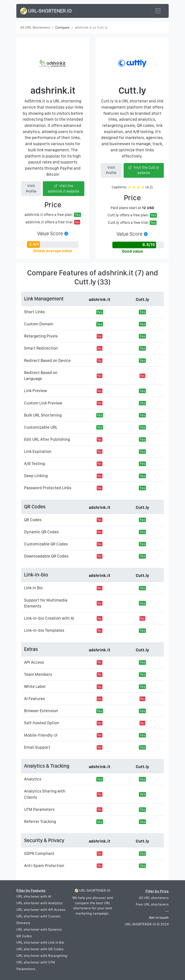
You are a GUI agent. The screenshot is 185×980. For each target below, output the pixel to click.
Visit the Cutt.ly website (144, 170)
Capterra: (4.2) (132, 187)
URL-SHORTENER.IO (46, 11)
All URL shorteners (154, 898)
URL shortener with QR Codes (40, 949)
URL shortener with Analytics (40, 903)
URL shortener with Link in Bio (40, 942)
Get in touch (159, 918)
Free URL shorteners (152, 904)
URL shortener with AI (34, 896)
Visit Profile (31, 188)
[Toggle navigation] (158, 11)
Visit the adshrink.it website (63, 188)
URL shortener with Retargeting (42, 956)
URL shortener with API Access (41, 910)
